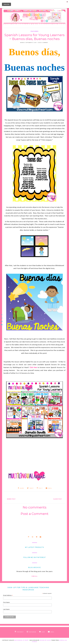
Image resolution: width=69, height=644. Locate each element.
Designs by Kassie (45, 640)
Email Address (8, 595)
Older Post (57, 499)
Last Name (6, 609)
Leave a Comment (43, 43)
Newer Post (12, 499)
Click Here (33, 368)
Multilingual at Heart (21, 640)
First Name (6, 602)
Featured (34, 31)
